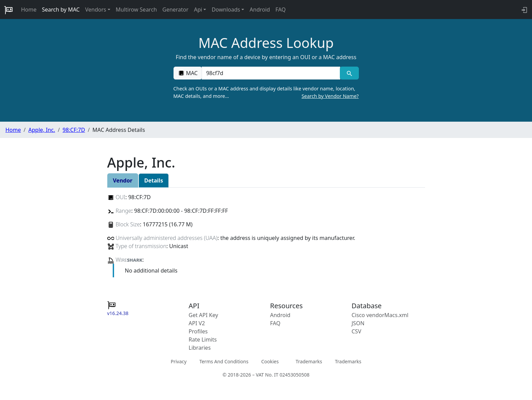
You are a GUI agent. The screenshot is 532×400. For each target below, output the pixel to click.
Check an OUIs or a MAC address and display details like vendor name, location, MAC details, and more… (266, 92)
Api (198, 10)
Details (154, 180)
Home (29, 10)
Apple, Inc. (42, 130)
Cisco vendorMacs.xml (380, 315)
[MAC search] (349, 73)
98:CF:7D (74, 130)
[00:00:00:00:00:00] (271, 73)
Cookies (270, 361)
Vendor (123, 180)
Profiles (198, 331)
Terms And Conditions (224, 361)
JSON (358, 323)
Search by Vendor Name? (330, 96)
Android (260, 10)
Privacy (179, 361)
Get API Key (204, 315)
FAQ (280, 10)
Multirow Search (136, 10)
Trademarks (309, 361)
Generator (175, 10)
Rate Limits (203, 340)
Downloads (226, 10)
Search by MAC (61, 10)
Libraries (200, 348)
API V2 (197, 323)
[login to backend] (524, 10)
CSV (357, 331)
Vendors (96, 10)
